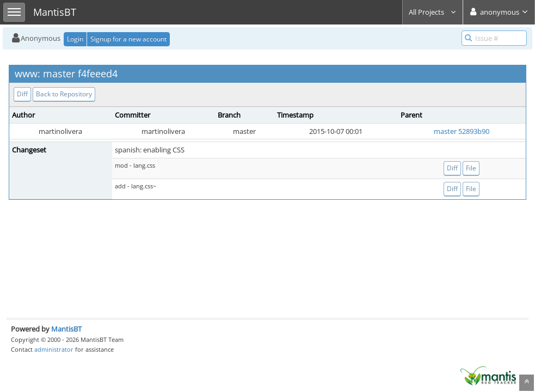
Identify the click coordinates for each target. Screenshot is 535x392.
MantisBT (66, 329)
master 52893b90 (462, 131)
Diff (22, 94)
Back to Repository (64, 94)
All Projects (433, 12)
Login (75, 39)
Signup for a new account (128, 39)
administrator (54, 349)
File (471, 168)
